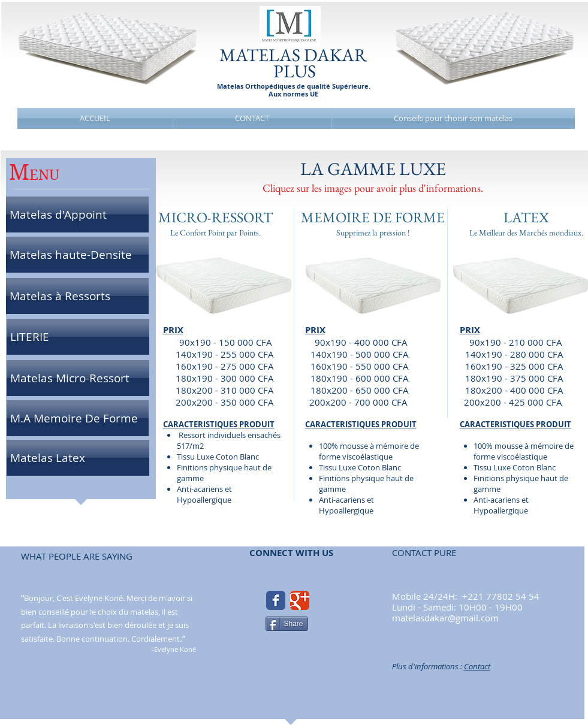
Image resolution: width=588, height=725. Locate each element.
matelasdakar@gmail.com (445, 618)
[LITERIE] (78, 337)
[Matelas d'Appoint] (77, 215)
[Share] (287, 624)
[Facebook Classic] (276, 600)
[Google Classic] (300, 600)
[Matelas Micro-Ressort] (78, 378)
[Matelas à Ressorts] (77, 296)
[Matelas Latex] (78, 458)
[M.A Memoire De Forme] (78, 418)
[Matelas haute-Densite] (77, 255)
